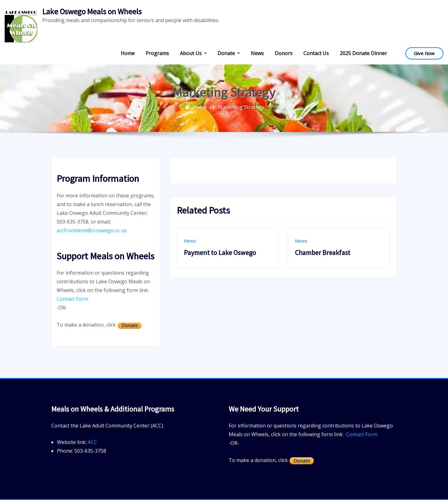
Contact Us (316, 53)
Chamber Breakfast (323, 252)
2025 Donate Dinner (363, 53)
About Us (193, 53)
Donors (284, 53)
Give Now (424, 53)
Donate (229, 53)
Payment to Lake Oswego (220, 252)
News (257, 53)
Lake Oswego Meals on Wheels (92, 12)
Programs (157, 53)
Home (128, 53)
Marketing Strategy (241, 107)
